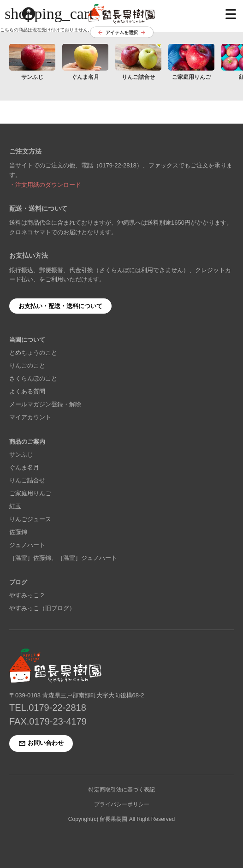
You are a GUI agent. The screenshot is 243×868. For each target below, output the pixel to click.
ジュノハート (27, 545)
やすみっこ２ (27, 595)
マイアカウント (30, 417)
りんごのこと (27, 366)
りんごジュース (30, 519)
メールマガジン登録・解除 (45, 404)
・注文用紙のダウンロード (45, 185)
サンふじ (21, 455)
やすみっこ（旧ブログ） (42, 608)
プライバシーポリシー (122, 804)
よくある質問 (27, 391)
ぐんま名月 (24, 467)
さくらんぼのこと (33, 378)
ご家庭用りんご (30, 493)
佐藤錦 (18, 532)
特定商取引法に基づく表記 (122, 790)
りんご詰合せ (27, 480)
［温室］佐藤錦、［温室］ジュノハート (63, 558)
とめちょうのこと (33, 353)
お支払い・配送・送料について (60, 306)
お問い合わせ (41, 743)
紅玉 (15, 506)
